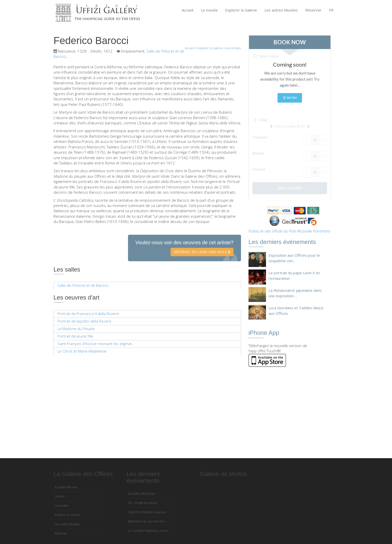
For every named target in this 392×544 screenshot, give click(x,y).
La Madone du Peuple (76, 329)
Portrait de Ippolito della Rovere (84, 321)
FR (331, 10)
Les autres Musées (281, 10)
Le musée (209, 10)
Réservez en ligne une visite (202, 252)
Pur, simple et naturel (143, 503)
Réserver (313, 10)
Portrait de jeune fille (75, 336)
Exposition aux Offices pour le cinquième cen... (294, 258)
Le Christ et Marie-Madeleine (82, 351)
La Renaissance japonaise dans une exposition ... (295, 293)
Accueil (187, 10)
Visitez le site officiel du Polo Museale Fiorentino (289, 231)
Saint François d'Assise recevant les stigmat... (96, 344)
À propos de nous (66, 487)
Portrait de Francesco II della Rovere (88, 314)
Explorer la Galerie (241, 10)
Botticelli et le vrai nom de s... (147, 521)
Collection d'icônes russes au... (148, 512)
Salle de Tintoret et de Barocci (83, 285)
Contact (60, 496)
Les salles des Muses (142, 494)
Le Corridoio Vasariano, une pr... (149, 531)
